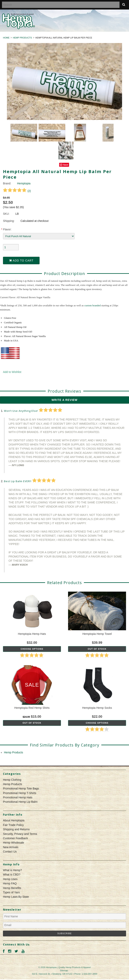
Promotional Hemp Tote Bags (21, 788)
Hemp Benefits (12, 888)
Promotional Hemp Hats (18, 797)
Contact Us (10, 852)
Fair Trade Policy (13, 825)
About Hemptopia (14, 820)
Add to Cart (21, 261)
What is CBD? (12, 875)
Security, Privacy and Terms (20, 834)
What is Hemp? (12, 870)
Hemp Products (22, 38)
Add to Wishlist (12, 372)
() (17, 191)
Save (66, 165)
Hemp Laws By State (16, 897)
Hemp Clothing (12, 780)
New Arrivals (11, 847)
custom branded (92, 305)
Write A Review (64, 400)
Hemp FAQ (10, 883)
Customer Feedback (15, 838)
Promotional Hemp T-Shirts (20, 793)
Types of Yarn (11, 892)
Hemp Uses (10, 879)
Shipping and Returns (16, 829)
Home (6, 38)
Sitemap (64, 970)
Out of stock (97, 649)
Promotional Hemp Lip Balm (20, 802)
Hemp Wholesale (14, 843)
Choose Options (32, 649)
